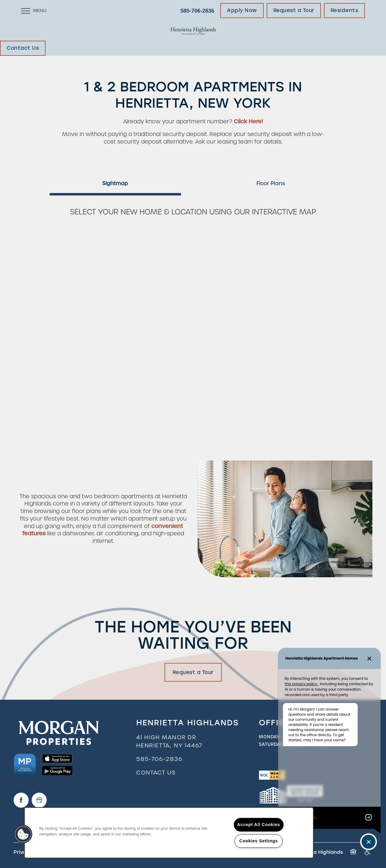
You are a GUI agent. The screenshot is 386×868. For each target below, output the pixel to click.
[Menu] (34, 11)
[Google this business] (39, 800)
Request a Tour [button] (193, 672)
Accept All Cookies (259, 825)
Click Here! (248, 121)
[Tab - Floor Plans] (271, 183)
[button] (242, 11)
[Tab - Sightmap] (115, 183)
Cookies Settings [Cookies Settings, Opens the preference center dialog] (259, 841)
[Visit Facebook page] (21, 800)
